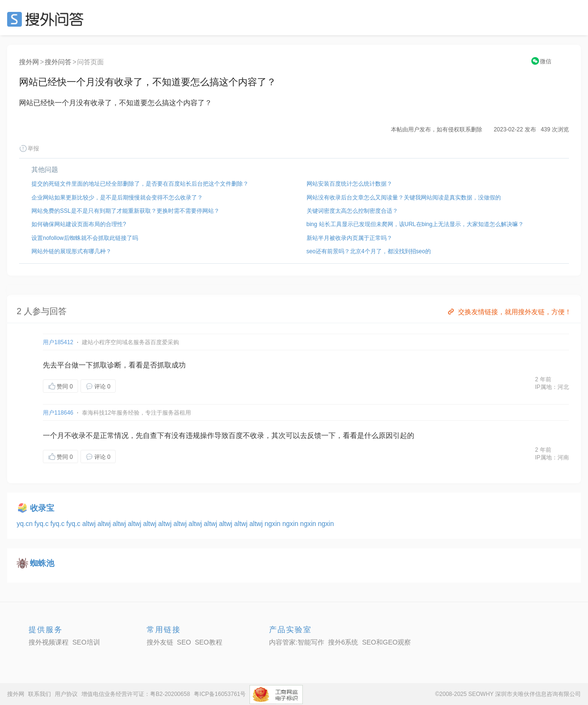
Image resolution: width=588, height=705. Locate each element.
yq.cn (25, 524)
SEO (48, 19)
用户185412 (58, 342)
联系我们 (40, 694)
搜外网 (29, 62)
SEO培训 (86, 642)
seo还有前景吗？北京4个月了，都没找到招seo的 (369, 251)
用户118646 (58, 413)
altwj (90, 524)
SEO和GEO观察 (386, 642)
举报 (29, 149)
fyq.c (42, 524)
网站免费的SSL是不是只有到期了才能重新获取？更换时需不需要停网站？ (125, 211)
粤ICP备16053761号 (220, 694)
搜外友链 (160, 642)
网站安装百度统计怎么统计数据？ (349, 184)
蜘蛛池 (42, 563)
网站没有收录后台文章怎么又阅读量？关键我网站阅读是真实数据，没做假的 (404, 198)
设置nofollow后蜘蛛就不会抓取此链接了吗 (85, 238)
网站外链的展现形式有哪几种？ (71, 251)
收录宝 (42, 508)
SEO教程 (209, 642)
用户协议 (66, 694)
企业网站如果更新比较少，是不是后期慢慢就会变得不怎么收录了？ (117, 198)
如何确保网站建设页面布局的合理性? (79, 224)
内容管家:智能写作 (297, 642)
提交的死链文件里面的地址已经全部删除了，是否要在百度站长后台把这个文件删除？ (140, 184)
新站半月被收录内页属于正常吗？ (349, 238)
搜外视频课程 (49, 642)
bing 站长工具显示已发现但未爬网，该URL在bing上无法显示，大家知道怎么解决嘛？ (415, 224)
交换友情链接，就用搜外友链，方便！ (509, 312)
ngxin (274, 524)
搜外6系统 (343, 642)
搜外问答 (58, 62)
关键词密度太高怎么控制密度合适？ (352, 211)
